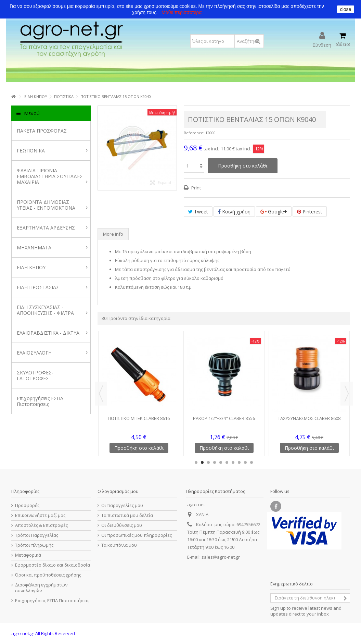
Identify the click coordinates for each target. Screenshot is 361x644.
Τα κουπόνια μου (119, 545)
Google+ (274, 212)
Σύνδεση (322, 44)
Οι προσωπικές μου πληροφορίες (137, 535)
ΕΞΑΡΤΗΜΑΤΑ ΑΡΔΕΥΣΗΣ (52, 228)
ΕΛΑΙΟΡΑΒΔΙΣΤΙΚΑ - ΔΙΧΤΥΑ (52, 333)
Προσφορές (27, 505)
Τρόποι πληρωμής (34, 545)
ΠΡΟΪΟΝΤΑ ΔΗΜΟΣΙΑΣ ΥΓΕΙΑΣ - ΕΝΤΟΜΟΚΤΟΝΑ (52, 205)
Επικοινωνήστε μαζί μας (40, 515)
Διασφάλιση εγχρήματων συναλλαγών (41, 588)
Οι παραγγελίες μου (122, 505)
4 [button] (215, 462)
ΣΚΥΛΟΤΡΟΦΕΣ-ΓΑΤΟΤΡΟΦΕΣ (35, 375)
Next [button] (347, 394)
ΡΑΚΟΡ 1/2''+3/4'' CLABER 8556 (224, 418)
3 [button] (208, 462)
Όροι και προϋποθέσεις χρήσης (48, 575)
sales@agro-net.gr (221, 557)
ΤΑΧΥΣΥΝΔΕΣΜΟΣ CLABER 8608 (309, 418)
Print (196, 188)
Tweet (198, 212)
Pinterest (310, 212)
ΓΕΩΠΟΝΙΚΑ (52, 151)
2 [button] (202, 462)
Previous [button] (101, 394)
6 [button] (227, 462)
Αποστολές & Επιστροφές (41, 525)
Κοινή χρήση (234, 212)
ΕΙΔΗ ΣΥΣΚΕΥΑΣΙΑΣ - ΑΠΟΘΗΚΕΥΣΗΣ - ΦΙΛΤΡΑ (52, 310)
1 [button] (196, 462)
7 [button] (233, 462)
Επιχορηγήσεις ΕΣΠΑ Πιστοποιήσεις (40, 401)
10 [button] (252, 462)
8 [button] (239, 462)
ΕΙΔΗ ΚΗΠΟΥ (52, 267)
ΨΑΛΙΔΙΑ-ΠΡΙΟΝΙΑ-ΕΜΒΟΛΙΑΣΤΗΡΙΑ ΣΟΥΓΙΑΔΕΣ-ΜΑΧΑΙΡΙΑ (52, 176)
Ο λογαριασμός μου (118, 491)
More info (113, 234)
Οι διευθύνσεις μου (122, 525)
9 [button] (245, 462)
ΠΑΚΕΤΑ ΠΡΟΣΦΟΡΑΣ (42, 131)
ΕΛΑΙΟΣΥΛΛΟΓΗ (52, 353)
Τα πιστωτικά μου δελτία (127, 515)
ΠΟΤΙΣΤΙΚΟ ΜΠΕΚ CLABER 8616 (139, 418)
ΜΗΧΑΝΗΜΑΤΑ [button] (52, 247)
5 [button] (221, 462)
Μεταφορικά (28, 555)
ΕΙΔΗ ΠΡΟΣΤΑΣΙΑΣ (52, 287)
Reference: (194, 133)
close (346, 9)
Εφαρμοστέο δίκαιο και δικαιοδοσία (53, 565)
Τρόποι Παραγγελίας (37, 535)
